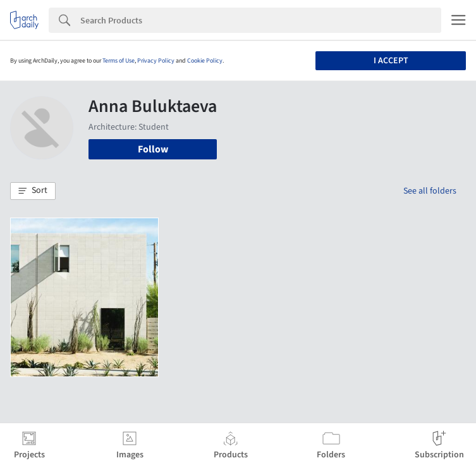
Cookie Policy (205, 61)
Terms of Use (119, 61)
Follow (153, 149)
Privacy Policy (156, 61)
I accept (391, 61)
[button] (33, 191)
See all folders (430, 191)
